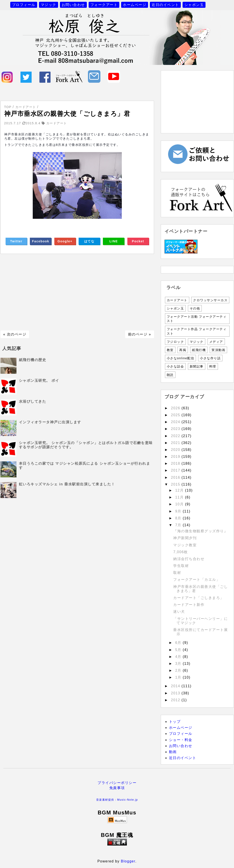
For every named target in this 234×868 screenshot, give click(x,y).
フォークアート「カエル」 (197, 580)
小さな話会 (175, 366)
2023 (176, 429)
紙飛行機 (199, 350)
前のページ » (140, 334)
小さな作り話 (210, 358)
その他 (195, 308)
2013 (176, 693)
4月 (179, 657)
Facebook (41, 241)
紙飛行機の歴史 (33, 360)
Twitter (16, 241)
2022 (176, 436)
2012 (176, 700)
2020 (176, 450)
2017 (176, 470)
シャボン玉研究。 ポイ (39, 381)
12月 (180, 490)
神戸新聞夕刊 (185, 538)
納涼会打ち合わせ (189, 559)
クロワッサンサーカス (210, 300)
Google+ (65, 241)
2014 (176, 686)
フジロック (175, 342)
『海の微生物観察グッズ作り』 (200, 531)
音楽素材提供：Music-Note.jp (117, 800)
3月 (179, 664)
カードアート (177, 300)
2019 (176, 457)
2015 (176, 484)
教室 (170, 350)
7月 (179, 525)
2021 (176, 443)
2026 (176, 408)
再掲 (183, 350)
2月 (179, 670)
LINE (114, 241)
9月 (179, 511)
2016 (176, 477)
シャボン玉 (194, 5)
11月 (180, 497)
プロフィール (24, 5)
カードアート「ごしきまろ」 (199, 598)
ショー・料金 (181, 740)
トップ (175, 722)
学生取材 (181, 566)
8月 (179, 518)
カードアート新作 (189, 605)
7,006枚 (180, 552)
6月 (179, 643)
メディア (216, 342)
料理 (213, 366)
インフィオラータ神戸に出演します (50, 422)
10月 (180, 504)
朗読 (170, 375)
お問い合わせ (73, 5)
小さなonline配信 (181, 358)
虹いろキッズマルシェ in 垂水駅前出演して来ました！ (67, 484)
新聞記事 (197, 366)
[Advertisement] (77, 292)
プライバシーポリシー (117, 783)
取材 (177, 573)
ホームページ (135, 5)
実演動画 (218, 350)
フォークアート (104, 5)
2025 (176, 415)
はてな (89, 241)
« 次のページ (15, 334)
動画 (173, 752)
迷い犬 (179, 612)
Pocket (138, 241)
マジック (49, 5)
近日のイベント (165, 5)
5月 (179, 650)
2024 (176, 422)
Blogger (128, 861)
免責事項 (117, 788)
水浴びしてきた (33, 401)
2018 (176, 463)
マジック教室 (185, 545)
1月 (179, 677)
